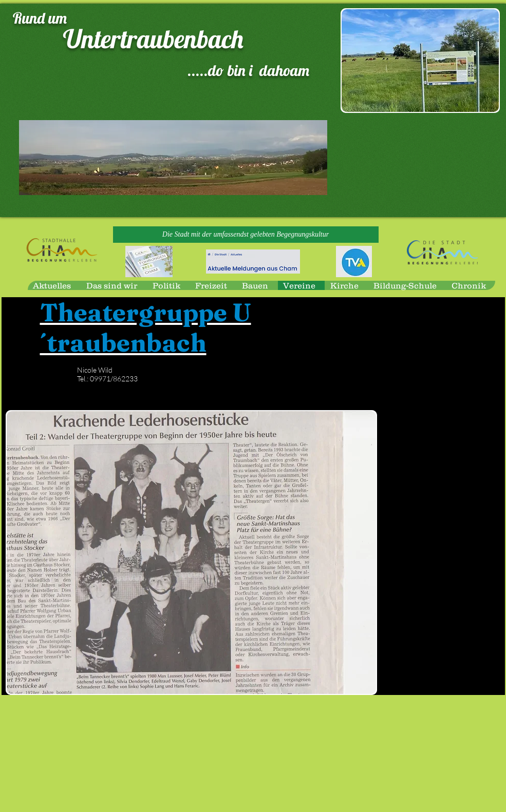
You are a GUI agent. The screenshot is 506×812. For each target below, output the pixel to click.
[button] (246, 235)
